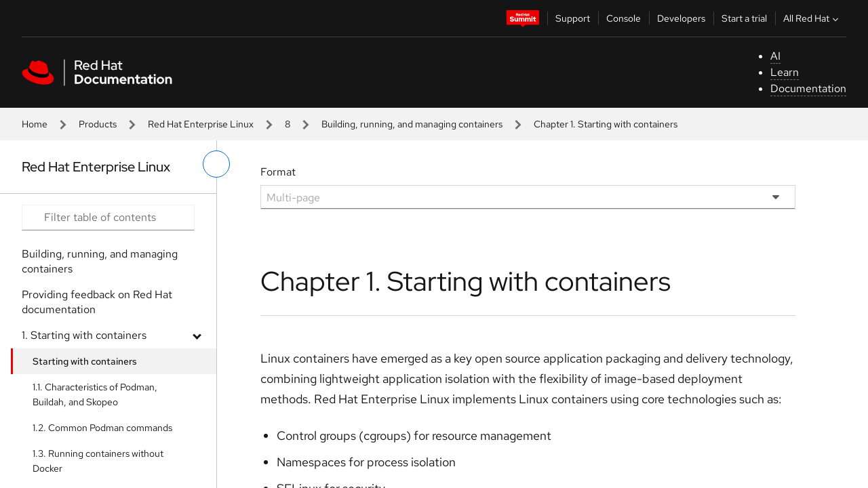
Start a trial (744, 18)
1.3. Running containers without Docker (98, 461)
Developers (681, 18)
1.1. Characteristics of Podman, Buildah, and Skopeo (95, 394)
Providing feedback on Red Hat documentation (97, 302)
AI (775, 56)
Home (35, 124)
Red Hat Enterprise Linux (201, 124)
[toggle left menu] (216, 164)
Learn (785, 72)
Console (624, 18)
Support (573, 18)
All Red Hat (812, 18)
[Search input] (108, 218)
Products (98, 124)
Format (278, 172)
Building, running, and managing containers (412, 124)
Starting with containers (85, 361)
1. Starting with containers (84, 335)
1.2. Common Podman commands (102, 428)
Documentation (808, 88)
